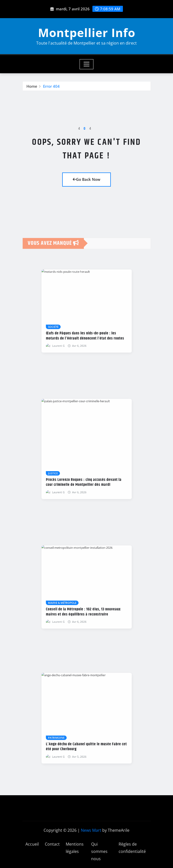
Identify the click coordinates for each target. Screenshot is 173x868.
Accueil (32, 844)
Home (32, 89)
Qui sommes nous (99, 851)
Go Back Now (86, 179)
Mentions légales (75, 848)
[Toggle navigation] (86, 64)
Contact (52, 844)
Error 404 (51, 89)
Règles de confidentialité (132, 848)
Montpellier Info (87, 32)
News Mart (91, 830)
